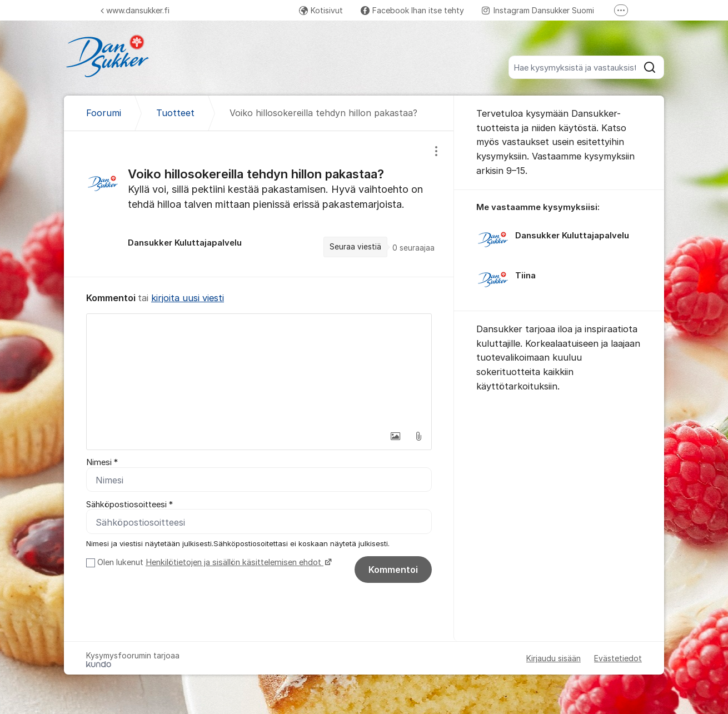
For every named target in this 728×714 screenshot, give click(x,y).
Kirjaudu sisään (554, 659)
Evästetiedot (618, 659)
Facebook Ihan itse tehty (412, 10)
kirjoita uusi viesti (188, 298)
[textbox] (259, 370)
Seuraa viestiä (355, 247)
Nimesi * (102, 462)
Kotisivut (321, 10)
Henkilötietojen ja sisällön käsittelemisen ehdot (235, 563)
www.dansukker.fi (135, 10)
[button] (395, 436)
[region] (259, 204)
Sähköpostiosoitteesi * (129, 505)
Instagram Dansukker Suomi (538, 10)
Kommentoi (393, 570)
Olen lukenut (213, 563)
